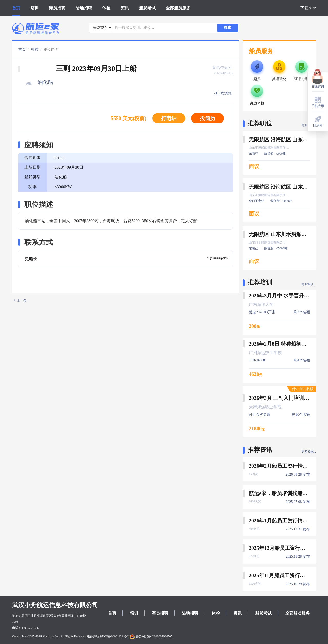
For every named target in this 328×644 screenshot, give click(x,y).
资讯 (125, 8)
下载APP (308, 8)
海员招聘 (57, 8)
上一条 (20, 300)
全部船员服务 (178, 8)
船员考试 (147, 8)
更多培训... (309, 284)
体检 (106, 8)
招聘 (35, 50)
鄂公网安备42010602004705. (151, 636)
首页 (16, 8)
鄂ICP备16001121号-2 (114, 636)
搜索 (228, 28)
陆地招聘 (84, 8)
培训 (35, 8)
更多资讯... (309, 452)
